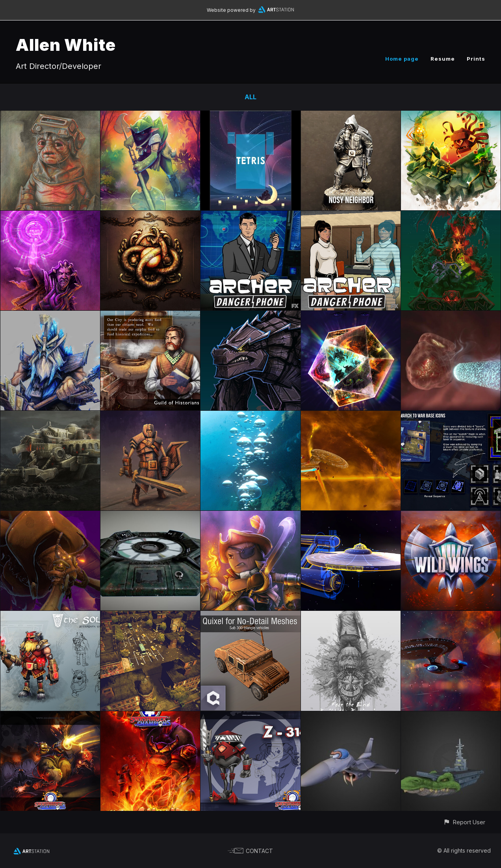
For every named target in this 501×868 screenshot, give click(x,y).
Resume (443, 59)
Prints (476, 59)
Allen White (66, 45)
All (250, 97)
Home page (402, 59)
